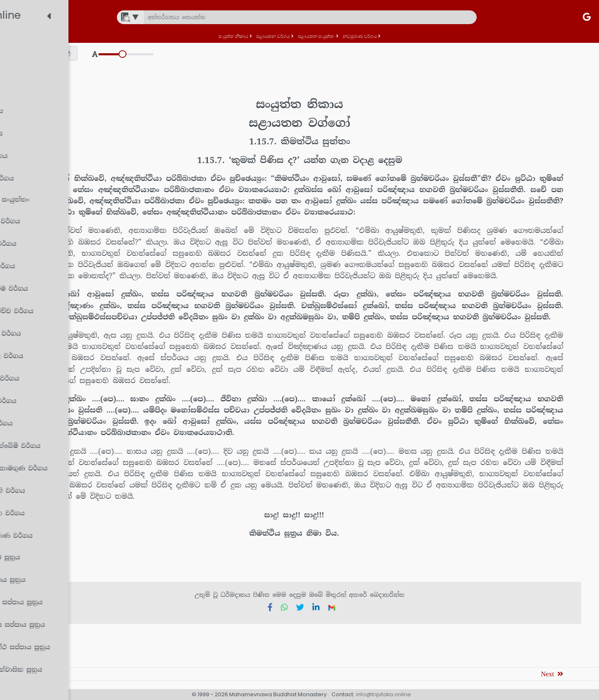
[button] (173, 53)
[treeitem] (73, 44)
